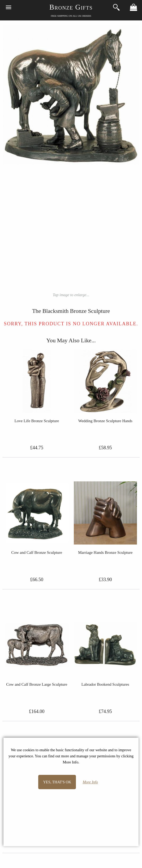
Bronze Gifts (71, 7)
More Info (90, 782)
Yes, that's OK (57, 782)
